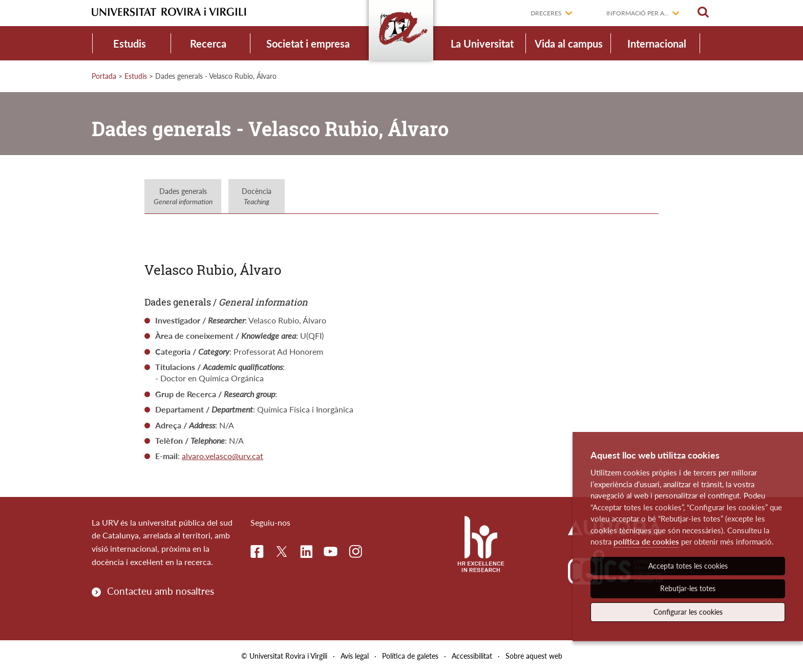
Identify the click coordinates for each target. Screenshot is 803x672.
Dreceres (546, 13)
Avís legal (355, 656)
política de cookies (646, 541)
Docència (257, 196)
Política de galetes (410, 656)
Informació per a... (638, 13)
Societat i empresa (308, 44)
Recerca (208, 44)
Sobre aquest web (534, 656)
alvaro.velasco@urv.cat (223, 456)
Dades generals (183, 196)
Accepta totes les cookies (688, 566)
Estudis (130, 44)
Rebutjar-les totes (688, 588)
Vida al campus (569, 44)
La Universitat (482, 44)
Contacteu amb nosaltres (161, 591)
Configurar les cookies (688, 612)
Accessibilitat (472, 656)
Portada (104, 76)
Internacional (657, 44)
